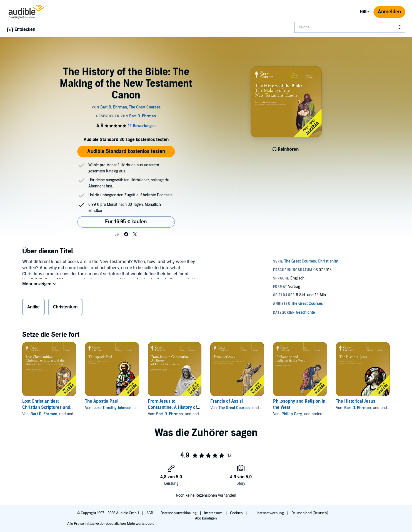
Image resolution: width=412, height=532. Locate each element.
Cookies (237, 513)
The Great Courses (234, 408)
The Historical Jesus (356, 401)
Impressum (214, 513)
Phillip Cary (292, 414)
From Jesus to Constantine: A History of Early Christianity (172, 407)
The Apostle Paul (102, 401)
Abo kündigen (206, 518)
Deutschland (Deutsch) (310, 513)
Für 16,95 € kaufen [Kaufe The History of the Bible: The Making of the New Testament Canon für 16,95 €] (126, 222)
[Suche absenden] (400, 27)
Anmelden (389, 12)
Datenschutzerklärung (179, 513)
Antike (33, 308)
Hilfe (364, 12)
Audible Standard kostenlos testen (126, 151)
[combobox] (350, 27)
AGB (150, 513)
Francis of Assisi (227, 401)
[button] (117, 234)
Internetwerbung (271, 513)
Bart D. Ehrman (44, 414)
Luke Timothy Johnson (112, 408)
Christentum (65, 308)
